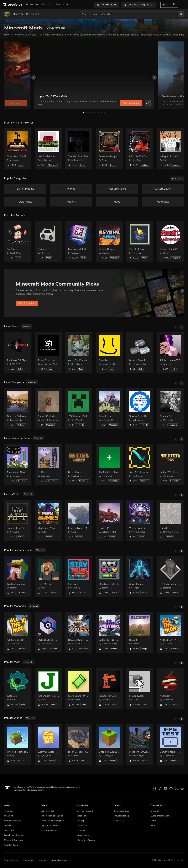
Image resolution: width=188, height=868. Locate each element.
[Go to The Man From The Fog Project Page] (79, 149)
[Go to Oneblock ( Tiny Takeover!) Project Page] (18, 744)
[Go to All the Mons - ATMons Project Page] (170, 632)
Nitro (153, 826)
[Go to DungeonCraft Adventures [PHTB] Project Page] (18, 409)
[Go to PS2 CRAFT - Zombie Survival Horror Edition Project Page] (140, 149)
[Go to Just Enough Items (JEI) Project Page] (48, 688)
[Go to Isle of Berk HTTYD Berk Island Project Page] (79, 744)
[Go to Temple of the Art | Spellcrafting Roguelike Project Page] (18, 520)
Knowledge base (121, 811)
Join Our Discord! (85, 811)
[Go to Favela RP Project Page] (109, 520)
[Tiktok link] (160, 788)
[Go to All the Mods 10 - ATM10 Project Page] (18, 632)
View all (27, 326)
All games (8, 811)
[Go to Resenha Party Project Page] (170, 409)
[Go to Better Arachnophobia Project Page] (109, 149)
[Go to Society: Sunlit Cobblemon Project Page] (170, 242)
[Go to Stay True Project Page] (79, 576)
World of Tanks (11, 845)
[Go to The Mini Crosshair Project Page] (109, 465)
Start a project (47, 811)
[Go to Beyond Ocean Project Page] (109, 242)
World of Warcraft (12, 821)
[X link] (177, 788)
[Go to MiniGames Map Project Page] (48, 520)
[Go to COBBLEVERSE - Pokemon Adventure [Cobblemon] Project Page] (48, 632)
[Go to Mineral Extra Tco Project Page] (140, 353)
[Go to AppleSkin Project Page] (170, 688)
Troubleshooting (121, 816)
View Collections (27, 303)
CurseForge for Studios (161, 816)
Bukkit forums (84, 835)
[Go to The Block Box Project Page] (140, 242)
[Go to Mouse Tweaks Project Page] (140, 688)
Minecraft (9, 816)
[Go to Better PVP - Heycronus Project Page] (170, 465)
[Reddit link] (182, 788)
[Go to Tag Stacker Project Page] (18, 242)
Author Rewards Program (52, 821)
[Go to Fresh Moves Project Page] (48, 576)
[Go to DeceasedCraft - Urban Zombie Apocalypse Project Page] (79, 632)
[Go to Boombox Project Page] (48, 242)
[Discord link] (171, 788)
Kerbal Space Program (14, 835)
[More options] (182, 5)
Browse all (177, 179)
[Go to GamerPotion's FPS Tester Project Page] (170, 744)
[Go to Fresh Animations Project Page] (18, 576)
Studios (62, 5)
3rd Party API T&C (49, 830)
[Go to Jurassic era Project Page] (109, 409)
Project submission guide (52, 816)
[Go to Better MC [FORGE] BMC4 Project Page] (109, 632)
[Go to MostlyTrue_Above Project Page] (18, 465)
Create (47, 5)
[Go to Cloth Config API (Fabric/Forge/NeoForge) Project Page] (79, 688)
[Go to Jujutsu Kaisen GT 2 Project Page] (170, 353)
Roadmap (82, 830)
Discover (18, 14)
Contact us (119, 821)
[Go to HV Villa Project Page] (170, 520)
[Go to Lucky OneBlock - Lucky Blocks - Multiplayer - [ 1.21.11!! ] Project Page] (48, 744)
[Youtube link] (165, 788)
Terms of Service (11, 860)
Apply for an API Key (50, 826)
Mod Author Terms (59, 860)
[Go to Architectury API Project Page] (109, 688)
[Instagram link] (154, 788)
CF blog (81, 821)
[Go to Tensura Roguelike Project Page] (140, 409)
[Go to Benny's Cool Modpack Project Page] (48, 409)
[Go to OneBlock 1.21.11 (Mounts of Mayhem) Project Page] (109, 744)
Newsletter (82, 826)
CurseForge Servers (86, 840)
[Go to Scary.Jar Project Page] (109, 353)
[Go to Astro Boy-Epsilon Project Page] (79, 353)
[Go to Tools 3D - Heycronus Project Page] (140, 465)
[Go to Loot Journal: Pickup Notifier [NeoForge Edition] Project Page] (79, 242)
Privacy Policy (29, 860)
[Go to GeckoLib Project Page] (18, 688)
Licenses (43, 860)
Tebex (153, 821)
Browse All (32, 14)
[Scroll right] (182, 327)
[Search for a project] (129, 14)
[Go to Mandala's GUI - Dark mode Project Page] (109, 576)
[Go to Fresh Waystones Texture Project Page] (170, 576)
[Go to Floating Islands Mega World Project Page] (79, 520)
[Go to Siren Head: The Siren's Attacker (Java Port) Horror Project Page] (18, 149)
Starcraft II (9, 830)
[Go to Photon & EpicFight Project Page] (18, 353)
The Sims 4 (9, 826)
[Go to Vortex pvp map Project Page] (140, 520)
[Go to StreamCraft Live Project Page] (48, 353)
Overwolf (155, 811)
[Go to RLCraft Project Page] (140, 632)
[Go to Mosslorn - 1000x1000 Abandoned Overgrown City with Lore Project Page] (140, 744)
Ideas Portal (83, 816)
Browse (32, 5)
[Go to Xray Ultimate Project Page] (140, 576)
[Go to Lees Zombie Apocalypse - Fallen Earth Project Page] (48, 149)
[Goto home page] (13, 5)
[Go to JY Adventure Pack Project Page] (79, 409)
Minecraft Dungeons (13, 840)
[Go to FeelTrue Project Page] (48, 465)
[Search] (181, 14)
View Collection (131, 103)
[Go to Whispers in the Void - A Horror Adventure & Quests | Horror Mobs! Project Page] (170, 149)
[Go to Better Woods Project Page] (79, 465)
